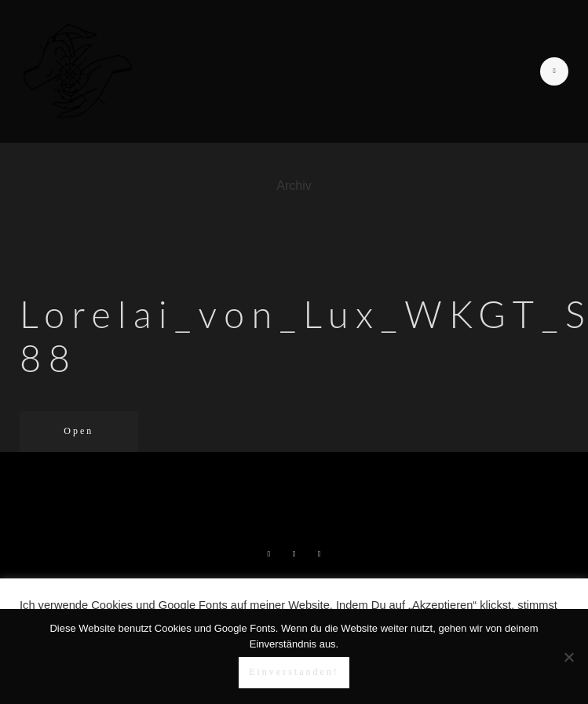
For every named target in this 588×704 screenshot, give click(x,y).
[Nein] (568, 657)
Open (79, 431)
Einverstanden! (294, 672)
